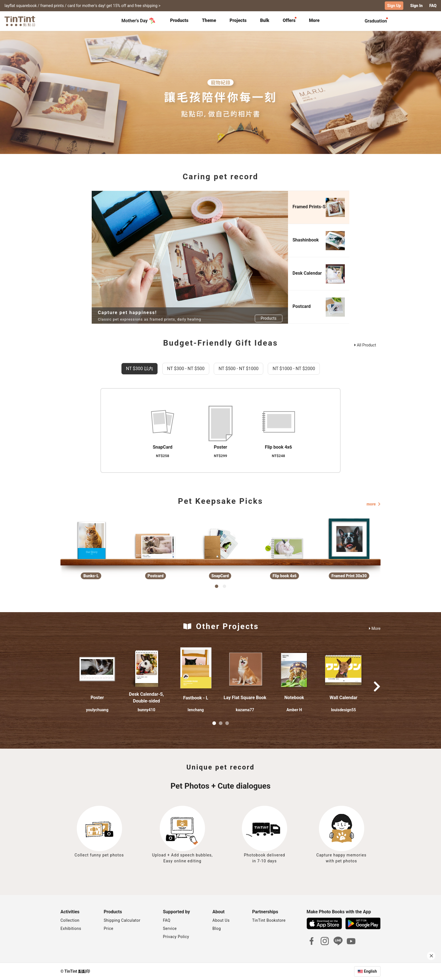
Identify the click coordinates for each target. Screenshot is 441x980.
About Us (221, 920)
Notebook (294, 698)
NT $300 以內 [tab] (139, 369)
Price (109, 928)
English (370, 971)
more (373, 504)
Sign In (416, 6)
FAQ (433, 6)
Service (170, 928)
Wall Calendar (344, 698)
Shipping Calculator (122, 920)
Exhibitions (71, 928)
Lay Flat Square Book (245, 698)
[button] (97, 669)
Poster (97, 698)
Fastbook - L (196, 698)
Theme (209, 20)
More (375, 628)
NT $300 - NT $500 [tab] (186, 369)
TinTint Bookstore (269, 920)
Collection (70, 920)
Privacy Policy (176, 937)
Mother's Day (139, 21)
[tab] (179, 21)
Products (179, 20)
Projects (238, 20)
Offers (289, 20)
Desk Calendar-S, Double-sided (147, 698)
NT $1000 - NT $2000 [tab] (294, 369)
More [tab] (314, 20)
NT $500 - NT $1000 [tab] (238, 369)
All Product (365, 345)
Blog (217, 928)
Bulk (265, 20)
